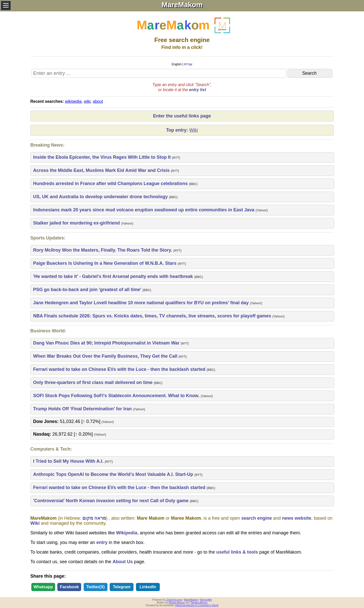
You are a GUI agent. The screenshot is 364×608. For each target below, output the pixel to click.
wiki (87, 101)
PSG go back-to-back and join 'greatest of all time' (88, 290)
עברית (188, 64)
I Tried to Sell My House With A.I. (69, 461)
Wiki (35, 523)
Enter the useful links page (182, 116)
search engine (256, 518)
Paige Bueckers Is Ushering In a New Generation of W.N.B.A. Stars (105, 263)
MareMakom (191, 600)
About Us (123, 562)
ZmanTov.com (174, 600)
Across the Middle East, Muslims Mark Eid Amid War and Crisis (102, 170)
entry (102, 542)
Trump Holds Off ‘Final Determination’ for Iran (83, 409)
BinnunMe (206, 600)
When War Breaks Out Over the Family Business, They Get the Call (106, 356)
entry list (198, 90)
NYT (176, 158)
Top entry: (182, 130)
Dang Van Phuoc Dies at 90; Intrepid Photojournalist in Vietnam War (107, 343)
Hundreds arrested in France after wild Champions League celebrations (111, 184)
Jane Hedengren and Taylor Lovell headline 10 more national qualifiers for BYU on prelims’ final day (142, 303)
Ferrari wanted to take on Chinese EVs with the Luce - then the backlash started (120, 369)
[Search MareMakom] (159, 73)
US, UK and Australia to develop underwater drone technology (101, 197)
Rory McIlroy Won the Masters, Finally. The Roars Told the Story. (103, 250)
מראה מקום (94, 518)
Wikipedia (127, 533)
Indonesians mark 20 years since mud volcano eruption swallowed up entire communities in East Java (144, 210)
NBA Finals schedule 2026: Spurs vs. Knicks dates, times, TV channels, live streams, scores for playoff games (153, 316)
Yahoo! (262, 210)
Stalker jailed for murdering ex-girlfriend (77, 223)
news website (297, 518)
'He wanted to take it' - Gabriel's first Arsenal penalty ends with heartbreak (114, 276)
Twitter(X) (96, 587)
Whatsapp (43, 587)
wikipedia (73, 101)
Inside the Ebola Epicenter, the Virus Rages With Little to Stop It (103, 157)
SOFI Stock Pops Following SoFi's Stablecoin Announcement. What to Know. (117, 396)
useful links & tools (237, 552)
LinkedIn (148, 587)
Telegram (122, 587)
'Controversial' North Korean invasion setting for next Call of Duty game (111, 501)
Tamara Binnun (199, 603)
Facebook (69, 587)
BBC (193, 184)
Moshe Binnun (177, 603)
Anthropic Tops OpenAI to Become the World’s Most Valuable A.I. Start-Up (114, 474)
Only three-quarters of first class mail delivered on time (93, 382)
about (98, 101)
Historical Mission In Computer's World (197, 605)
